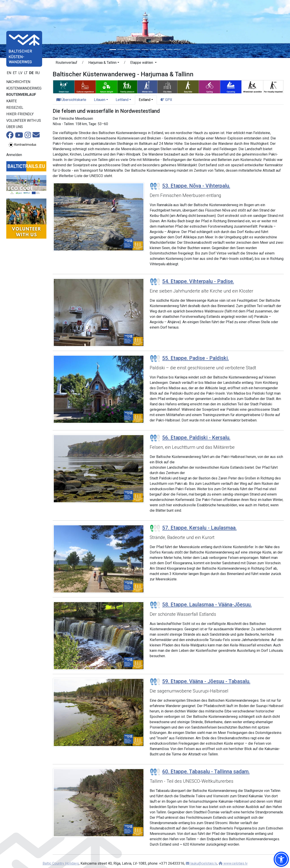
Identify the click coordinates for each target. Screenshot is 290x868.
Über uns (15, 127)
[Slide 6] (153, 50)
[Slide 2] (121, 50)
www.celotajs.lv (233, 863)
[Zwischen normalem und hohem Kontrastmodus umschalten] (22, 145)
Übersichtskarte (71, 100)
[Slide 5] (145, 50)
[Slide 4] (137, 50)
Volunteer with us (24, 121)
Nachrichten (18, 82)
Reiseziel (15, 108)
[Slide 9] (177, 50)
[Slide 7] (161, 50)
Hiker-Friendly (20, 114)
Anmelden (14, 155)
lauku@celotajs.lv (201, 863)
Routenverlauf (21, 95)
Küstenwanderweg (24, 88)
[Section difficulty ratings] (155, 186)
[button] (104, 63)
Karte (12, 101)
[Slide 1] (113, 50)
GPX (166, 100)
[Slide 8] (169, 50)
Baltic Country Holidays (61, 863)
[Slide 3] (129, 50)
